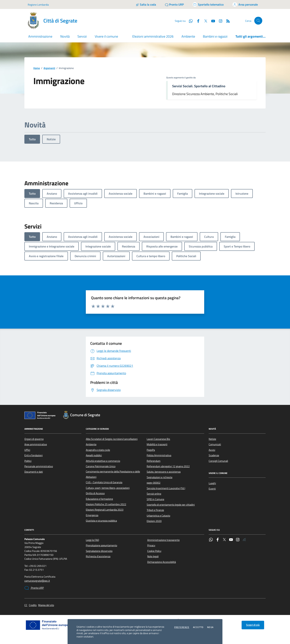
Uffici (27, 450)
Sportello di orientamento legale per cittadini (171, 505)
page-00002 (154, 483)
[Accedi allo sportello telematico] (208, 4)
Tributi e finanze (155, 510)
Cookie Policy (154, 551)
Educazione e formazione (99, 499)
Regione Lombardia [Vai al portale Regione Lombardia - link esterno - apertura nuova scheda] (38, 5)
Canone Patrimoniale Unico (101, 466)
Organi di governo (34, 439)
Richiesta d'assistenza (98, 556)
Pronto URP (34, 588)
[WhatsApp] (189, 21)
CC (26, 605)
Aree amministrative (36, 444)
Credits (33, 605)
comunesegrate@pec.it (37, 581)
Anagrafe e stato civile (98, 450)
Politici (28, 461)
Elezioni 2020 (154, 521)
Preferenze (182, 627)
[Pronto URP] (174, 4)
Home (37, 68)
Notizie (51, 139)
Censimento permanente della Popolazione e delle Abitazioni (113, 474)
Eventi (212, 489)
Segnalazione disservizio (99, 551)
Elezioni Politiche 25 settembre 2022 (106, 504)
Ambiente (188, 36)
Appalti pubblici (94, 455)
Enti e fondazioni (34, 455)
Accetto (198, 627)
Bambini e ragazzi (215, 36)
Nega (210, 627)
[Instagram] (219, 21)
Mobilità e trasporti (157, 444)
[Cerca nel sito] (258, 21)
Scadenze (214, 455)
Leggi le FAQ (92, 540)
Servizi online (154, 494)
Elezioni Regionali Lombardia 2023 (105, 510)
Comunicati (215, 444)
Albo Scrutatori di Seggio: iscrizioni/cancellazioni (112, 439)
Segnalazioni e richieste (160, 477)
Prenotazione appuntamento (101, 545)
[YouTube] (212, 21)
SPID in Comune (155, 499)
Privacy (151, 545)
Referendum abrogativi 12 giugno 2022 (168, 466)
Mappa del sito (46, 605)
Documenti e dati (34, 472)
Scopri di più (253, 625)
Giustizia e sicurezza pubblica (101, 521)
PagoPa (151, 450)
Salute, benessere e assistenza (164, 472)
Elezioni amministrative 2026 (153, 36)
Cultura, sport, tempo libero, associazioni (108, 488)
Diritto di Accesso (95, 493)
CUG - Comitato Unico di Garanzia (104, 482)
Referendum (154, 461)
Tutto (32, 139)
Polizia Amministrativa (159, 455)
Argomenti (49, 68)
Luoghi (212, 483)
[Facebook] (197, 21)
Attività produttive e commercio (103, 461)
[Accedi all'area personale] (245, 4)
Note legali (153, 556)
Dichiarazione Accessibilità (162, 562)
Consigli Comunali (218, 461)
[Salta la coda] (146, 4)
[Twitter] (204, 21)
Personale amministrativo (39, 466)
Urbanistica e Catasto (158, 516)
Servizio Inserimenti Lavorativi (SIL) (166, 488)
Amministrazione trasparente (163, 540)
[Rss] (227, 21)
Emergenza (92, 515)
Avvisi (212, 450)
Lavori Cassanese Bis (158, 439)
